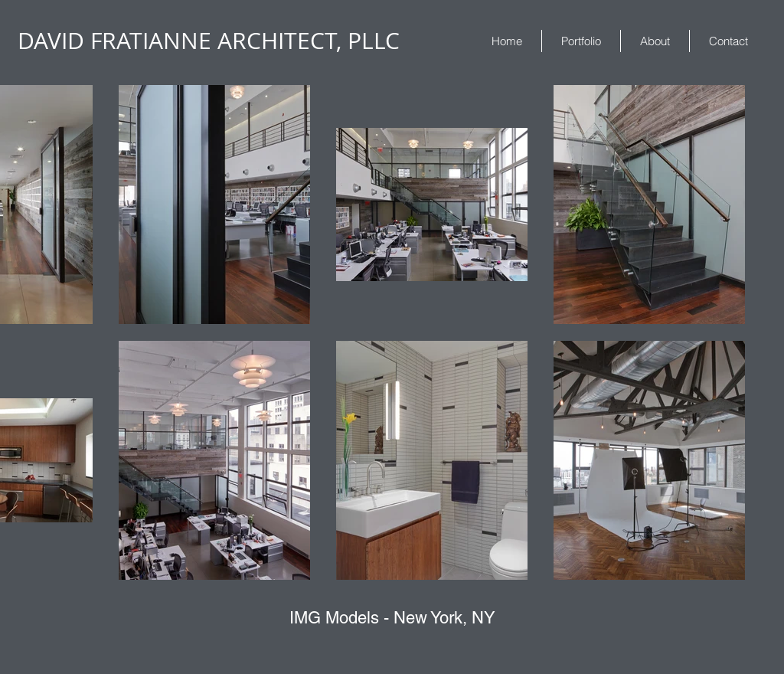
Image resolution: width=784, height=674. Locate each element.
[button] (581, 41)
